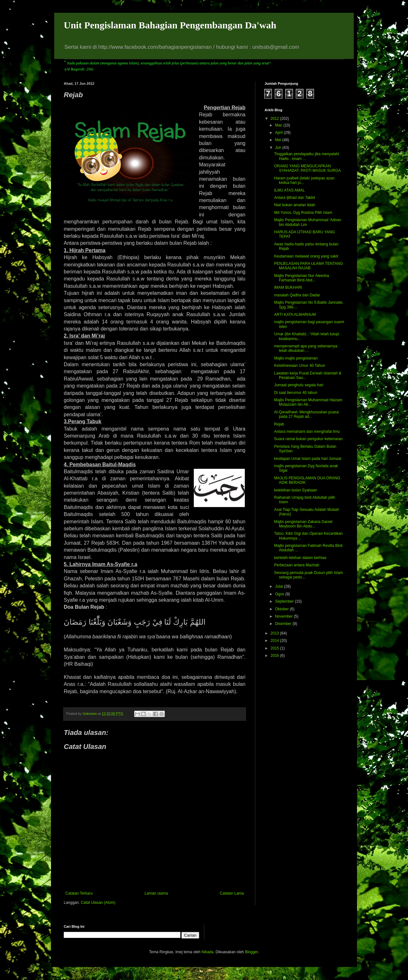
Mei (279, 140)
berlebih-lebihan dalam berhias (300, 558)
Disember (284, 624)
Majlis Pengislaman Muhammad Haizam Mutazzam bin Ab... (308, 402)
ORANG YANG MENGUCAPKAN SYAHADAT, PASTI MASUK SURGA (307, 168)
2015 (275, 648)
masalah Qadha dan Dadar (297, 295)
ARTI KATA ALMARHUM (295, 315)
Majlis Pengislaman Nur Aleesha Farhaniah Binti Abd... (302, 278)
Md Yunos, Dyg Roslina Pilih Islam (303, 213)
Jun (279, 148)
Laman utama (156, 893)
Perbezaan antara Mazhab (297, 565)
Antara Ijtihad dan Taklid (295, 198)
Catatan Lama (232, 893)
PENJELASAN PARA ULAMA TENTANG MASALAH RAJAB (309, 266)
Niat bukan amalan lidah (295, 205)
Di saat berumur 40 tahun (296, 393)
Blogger (251, 952)
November (284, 616)
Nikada (207, 952)
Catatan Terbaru (79, 893)
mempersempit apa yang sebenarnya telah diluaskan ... (306, 348)
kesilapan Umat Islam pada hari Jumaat (308, 459)
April (279, 133)
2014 (275, 641)
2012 (275, 119)
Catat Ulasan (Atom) (98, 903)
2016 (275, 656)
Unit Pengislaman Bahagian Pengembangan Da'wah (170, 25)
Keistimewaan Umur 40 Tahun (300, 366)
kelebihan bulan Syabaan (296, 490)
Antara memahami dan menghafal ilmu (307, 432)
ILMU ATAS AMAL (289, 190)
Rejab (279, 424)
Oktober (282, 609)
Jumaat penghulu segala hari (299, 385)
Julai (280, 586)
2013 (275, 633)
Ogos (280, 594)
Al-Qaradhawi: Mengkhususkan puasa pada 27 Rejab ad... (306, 414)
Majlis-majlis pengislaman (296, 358)
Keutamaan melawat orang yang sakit (306, 256)
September (285, 601)
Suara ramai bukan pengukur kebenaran (308, 439)
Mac (279, 125)
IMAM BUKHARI (288, 287)
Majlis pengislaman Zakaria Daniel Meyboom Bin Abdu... (303, 524)
